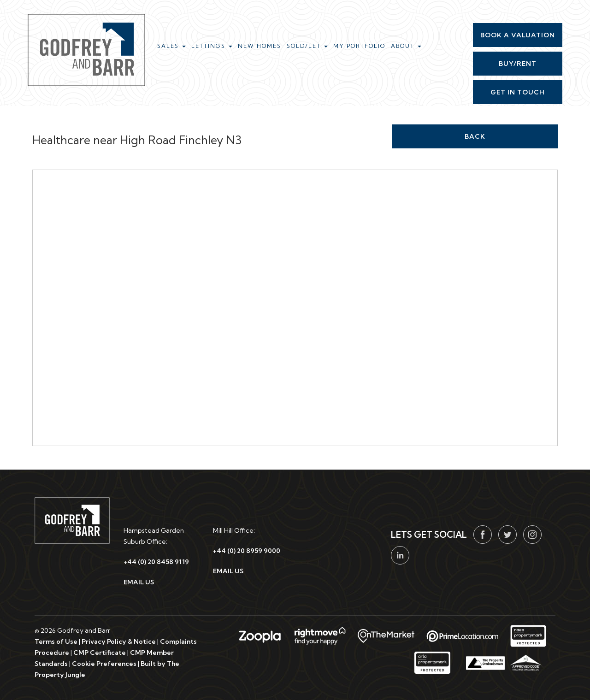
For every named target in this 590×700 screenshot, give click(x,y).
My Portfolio (359, 46)
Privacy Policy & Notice (119, 641)
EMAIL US (139, 582)
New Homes (260, 46)
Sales (171, 46)
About (406, 46)
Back (475, 136)
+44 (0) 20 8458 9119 (156, 562)
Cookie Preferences (104, 664)
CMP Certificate (100, 653)
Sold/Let (307, 46)
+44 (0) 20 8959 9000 (247, 551)
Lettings (212, 46)
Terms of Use (56, 641)
